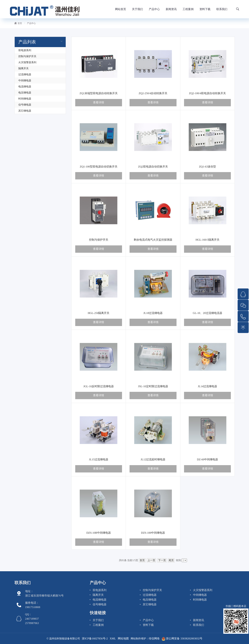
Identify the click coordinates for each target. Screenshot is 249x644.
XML (113, 639)
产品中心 (154, 9)
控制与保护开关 (27, 56)
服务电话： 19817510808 (33, 605)
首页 (18, 23)
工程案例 (188, 9)
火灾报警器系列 (27, 62)
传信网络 (154, 639)
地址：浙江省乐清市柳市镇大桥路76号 (44, 593)
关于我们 (137, 9)
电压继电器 (25, 93)
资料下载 (205, 9)
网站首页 (121, 9)
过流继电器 (25, 74)
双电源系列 (25, 50)
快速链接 (98, 613)
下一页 (162, 560)
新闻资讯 (171, 9)
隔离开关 (23, 68)
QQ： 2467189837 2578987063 (32, 619)
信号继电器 (25, 105)
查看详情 (99, 102)
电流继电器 (25, 87)
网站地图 (123, 639)
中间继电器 (25, 81)
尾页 (171, 560)
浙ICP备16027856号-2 (95, 639)
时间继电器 (25, 99)
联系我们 (222, 9)
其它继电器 (25, 111)
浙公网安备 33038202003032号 (182, 639)
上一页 (151, 560)
